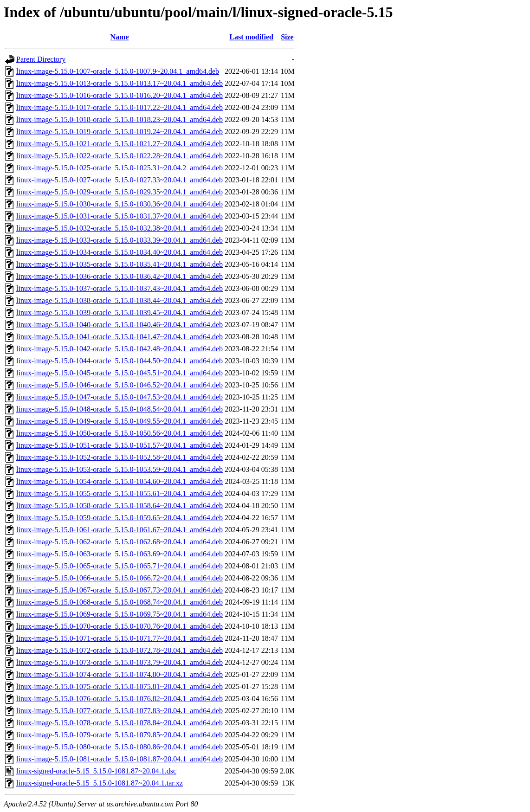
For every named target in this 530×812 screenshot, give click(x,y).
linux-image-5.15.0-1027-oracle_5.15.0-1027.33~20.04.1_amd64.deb (120, 180)
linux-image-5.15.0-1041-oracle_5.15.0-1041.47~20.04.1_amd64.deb (120, 337)
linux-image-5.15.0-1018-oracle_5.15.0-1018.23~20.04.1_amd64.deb (120, 119)
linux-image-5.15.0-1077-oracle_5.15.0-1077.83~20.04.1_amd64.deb (120, 711)
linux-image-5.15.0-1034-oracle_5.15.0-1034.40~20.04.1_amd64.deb (120, 252)
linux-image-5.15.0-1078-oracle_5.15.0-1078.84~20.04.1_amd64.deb (120, 723)
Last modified (251, 37)
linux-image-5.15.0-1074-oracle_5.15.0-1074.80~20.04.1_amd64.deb (120, 674)
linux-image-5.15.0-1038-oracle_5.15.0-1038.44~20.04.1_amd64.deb (120, 300)
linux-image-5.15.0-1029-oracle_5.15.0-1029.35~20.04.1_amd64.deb (120, 192)
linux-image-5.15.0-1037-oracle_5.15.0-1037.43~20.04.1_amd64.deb (120, 288)
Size (287, 37)
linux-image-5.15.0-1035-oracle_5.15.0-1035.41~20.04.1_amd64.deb (120, 264)
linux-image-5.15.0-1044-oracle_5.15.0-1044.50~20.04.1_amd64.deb (120, 361)
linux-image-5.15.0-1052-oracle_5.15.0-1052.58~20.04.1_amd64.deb (120, 457)
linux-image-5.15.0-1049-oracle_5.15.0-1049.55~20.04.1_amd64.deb (120, 421)
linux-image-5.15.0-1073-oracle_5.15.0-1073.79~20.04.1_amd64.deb (120, 662)
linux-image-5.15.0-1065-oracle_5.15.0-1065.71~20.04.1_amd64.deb (120, 566)
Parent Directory (41, 59)
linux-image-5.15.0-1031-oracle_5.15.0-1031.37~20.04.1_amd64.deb (120, 216)
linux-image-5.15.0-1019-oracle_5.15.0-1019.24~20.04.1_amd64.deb (120, 132)
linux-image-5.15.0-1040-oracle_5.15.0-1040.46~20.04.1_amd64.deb (120, 325)
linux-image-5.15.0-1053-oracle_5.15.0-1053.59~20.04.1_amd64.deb (120, 469)
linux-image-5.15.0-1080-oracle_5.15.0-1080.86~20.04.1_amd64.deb (120, 747)
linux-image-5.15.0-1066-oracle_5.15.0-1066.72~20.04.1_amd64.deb (120, 578)
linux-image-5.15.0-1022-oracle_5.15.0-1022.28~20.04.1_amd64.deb (120, 156)
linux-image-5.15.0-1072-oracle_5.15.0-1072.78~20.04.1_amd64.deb (120, 650)
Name (120, 37)
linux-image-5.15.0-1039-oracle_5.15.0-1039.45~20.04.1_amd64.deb (120, 313)
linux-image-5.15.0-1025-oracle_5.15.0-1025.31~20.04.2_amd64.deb (120, 168)
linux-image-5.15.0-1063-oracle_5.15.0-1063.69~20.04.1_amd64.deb (120, 554)
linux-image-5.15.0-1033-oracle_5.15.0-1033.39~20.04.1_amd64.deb (120, 240)
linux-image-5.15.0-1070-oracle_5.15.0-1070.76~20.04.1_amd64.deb (120, 626)
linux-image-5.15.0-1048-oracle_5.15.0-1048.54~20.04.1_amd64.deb (120, 409)
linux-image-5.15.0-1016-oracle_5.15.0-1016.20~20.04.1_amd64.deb (120, 95)
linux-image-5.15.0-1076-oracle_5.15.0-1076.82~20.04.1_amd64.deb (120, 699)
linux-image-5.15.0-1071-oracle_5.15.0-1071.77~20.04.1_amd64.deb (120, 638)
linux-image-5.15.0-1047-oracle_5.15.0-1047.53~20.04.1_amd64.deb (120, 397)
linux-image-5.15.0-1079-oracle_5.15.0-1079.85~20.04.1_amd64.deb (120, 735)
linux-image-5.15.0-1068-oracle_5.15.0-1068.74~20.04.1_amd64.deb (120, 602)
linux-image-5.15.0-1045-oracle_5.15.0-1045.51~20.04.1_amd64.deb (120, 373)
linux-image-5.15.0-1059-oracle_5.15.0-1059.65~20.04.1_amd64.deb (120, 518)
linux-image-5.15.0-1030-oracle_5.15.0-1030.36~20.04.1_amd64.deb (120, 204)
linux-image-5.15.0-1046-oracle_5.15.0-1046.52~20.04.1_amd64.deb (120, 385)
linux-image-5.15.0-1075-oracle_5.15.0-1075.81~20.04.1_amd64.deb (120, 686)
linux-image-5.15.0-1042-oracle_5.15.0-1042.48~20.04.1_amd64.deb (120, 349)
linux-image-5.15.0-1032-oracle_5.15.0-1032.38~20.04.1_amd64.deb (120, 228)
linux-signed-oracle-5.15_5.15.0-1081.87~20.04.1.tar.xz (100, 783)
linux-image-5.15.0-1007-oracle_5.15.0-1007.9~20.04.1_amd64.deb (118, 71)
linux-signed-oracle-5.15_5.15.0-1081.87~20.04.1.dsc (96, 771)
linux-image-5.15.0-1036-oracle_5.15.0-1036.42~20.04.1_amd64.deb (120, 276)
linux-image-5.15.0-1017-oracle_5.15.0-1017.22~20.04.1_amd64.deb (120, 107)
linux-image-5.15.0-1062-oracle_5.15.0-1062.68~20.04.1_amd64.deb (120, 542)
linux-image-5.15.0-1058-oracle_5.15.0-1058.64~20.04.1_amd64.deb (120, 506)
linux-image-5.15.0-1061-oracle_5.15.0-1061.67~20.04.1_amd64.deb (120, 530)
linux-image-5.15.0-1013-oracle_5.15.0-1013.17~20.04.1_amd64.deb (120, 83)
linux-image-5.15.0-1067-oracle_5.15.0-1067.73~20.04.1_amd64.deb (120, 590)
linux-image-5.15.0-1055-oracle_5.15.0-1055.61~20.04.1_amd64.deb (120, 493)
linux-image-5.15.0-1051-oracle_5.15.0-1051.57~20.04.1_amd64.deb (120, 445)
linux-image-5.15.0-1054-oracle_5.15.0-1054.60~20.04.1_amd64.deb (120, 481)
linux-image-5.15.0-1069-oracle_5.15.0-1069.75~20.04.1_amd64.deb (120, 614)
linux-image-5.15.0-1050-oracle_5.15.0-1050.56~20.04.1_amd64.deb (120, 433)
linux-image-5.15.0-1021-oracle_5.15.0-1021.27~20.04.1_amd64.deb (120, 144)
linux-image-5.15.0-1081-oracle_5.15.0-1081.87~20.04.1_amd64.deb (120, 759)
